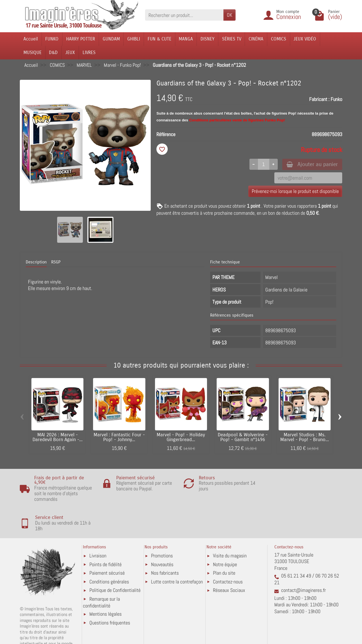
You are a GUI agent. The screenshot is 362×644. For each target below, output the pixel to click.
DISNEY (207, 39)
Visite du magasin (230, 526)
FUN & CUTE (160, 39)
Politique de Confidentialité (115, 561)
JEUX (70, 52)
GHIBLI (134, 39)
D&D (53, 52)
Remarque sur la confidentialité (101, 573)
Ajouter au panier (312, 164)
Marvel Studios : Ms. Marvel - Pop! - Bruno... (305, 437)
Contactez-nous (228, 552)
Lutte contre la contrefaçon (177, 552)
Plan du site (224, 543)
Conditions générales (109, 552)
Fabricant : (319, 99)
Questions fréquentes (110, 593)
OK (230, 15)
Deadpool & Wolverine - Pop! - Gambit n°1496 (243, 437)
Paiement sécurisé (107, 543)
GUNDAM (111, 39)
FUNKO (52, 39)
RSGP (56, 262)
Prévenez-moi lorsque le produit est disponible (295, 191)
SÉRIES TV (232, 39)
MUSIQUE (33, 52)
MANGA (186, 39)
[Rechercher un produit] (184, 15)
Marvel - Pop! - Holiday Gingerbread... (181, 437)
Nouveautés (162, 535)
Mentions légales (105, 584)
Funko (336, 99)
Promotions (162, 526)
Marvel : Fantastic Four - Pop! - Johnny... (119, 437)
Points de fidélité (105, 535)
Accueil (31, 39)
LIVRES (89, 52)
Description (36, 262)
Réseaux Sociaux (229, 561)
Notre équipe (225, 535)
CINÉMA (256, 39)
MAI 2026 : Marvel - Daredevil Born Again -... (58, 437)
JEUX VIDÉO (305, 39)
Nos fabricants (165, 543)
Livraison (98, 526)
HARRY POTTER (81, 39)
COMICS (279, 39)
